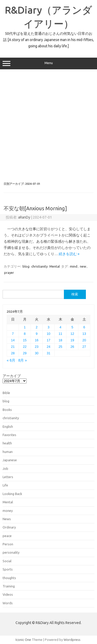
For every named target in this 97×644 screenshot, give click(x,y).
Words (8, 603)
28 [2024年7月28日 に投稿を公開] (13, 353)
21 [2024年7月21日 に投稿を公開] (13, 347)
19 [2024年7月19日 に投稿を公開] (72, 340)
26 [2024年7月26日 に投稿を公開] (72, 347)
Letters (8, 477)
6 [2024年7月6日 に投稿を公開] (84, 327)
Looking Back (12, 494)
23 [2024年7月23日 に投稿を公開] (36, 347)
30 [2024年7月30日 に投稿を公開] (36, 353)
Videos (8, 594)
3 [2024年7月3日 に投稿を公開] (48, 327)
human (8, 452)
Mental (55, 266)
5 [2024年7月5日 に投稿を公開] (72, 327)
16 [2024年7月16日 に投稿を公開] (36, 340)
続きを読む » (69, 254)
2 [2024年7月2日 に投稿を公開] (37, 327)
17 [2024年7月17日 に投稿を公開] (48, 340)
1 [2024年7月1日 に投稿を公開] (25, 327)
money (8, 511)
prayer (9, 273)
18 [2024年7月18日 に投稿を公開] (60, 340)
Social (7, 561)
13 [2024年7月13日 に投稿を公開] (84, 334)
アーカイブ (12, 376)
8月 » (23, 360)
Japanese (10, 460)
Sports (8, 569)
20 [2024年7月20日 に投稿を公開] (84, 340)
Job (5, 469)
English (8, 426)
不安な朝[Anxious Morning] (35, 208)
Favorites (9, 435)
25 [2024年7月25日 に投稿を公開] (60, 347)
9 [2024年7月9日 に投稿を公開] (37, 334)
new (83, 266)
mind (74, 266)
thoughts (9, 578)
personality (11, 552)
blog (26, 266)
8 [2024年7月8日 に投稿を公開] (25, 334)
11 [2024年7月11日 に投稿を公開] (60, 334)
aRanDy (24, 217)
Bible (6, 393)
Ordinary (9, 527)
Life (5, 485)
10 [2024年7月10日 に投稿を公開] (48, 334)
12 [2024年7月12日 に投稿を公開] (72, 334)
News (7, 519)
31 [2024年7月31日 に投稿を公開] (48, 353)
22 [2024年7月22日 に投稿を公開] (25, 347)
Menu (48, 64)
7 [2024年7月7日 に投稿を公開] (13, 334)
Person (8, 544)
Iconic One (23, 640)
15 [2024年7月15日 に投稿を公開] (25, 340)
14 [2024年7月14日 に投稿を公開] (13, 340)
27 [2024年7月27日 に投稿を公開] (84, 347)
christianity (39, 266)
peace (7, 536)
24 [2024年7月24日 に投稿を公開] (48, 347)
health (7, 443)
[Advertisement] (48, 126)
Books (7, 410)
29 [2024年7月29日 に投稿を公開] (25, 353)
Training (9, 586)
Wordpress (72, 640)
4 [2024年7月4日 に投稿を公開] (60, 327)
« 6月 (11, 360)
